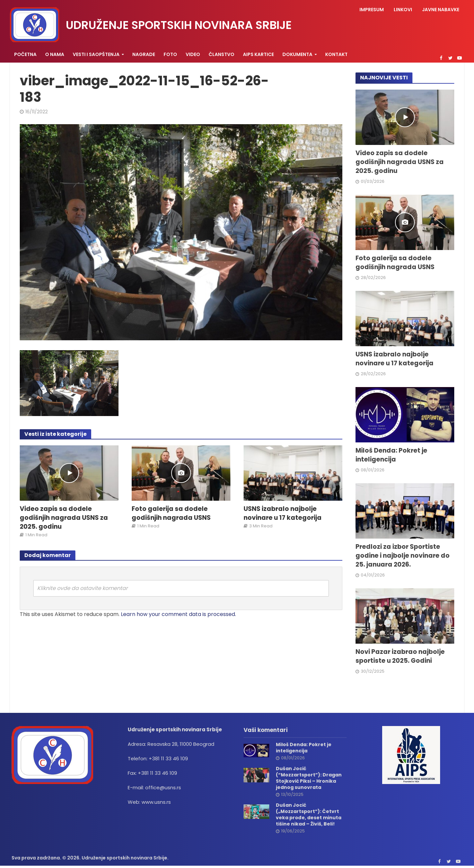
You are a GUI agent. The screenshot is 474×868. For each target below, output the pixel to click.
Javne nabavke (441, 10)
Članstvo (222, 54)
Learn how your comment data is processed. (178, 614)
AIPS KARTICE (258, 54)
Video (193, 54)
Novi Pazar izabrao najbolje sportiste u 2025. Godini (400, 656)
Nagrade (144, 54)
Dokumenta (297, 54)
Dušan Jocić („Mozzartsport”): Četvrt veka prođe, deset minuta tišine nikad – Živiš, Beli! (309, 815)
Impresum (372, 10)
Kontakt (336, 54)
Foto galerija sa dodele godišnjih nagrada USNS (171, 513)
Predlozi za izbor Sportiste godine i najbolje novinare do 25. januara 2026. (403, 556)
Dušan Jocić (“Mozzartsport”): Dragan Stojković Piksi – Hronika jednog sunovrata (309, 778)
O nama (55, 54)
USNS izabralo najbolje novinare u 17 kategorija (283, 513)
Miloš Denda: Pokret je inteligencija (391, 455)
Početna (25, 54)
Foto (170, 54)
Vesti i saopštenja (96, 54)
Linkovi (403, 10)
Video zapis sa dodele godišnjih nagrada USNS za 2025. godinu (64, 518)
